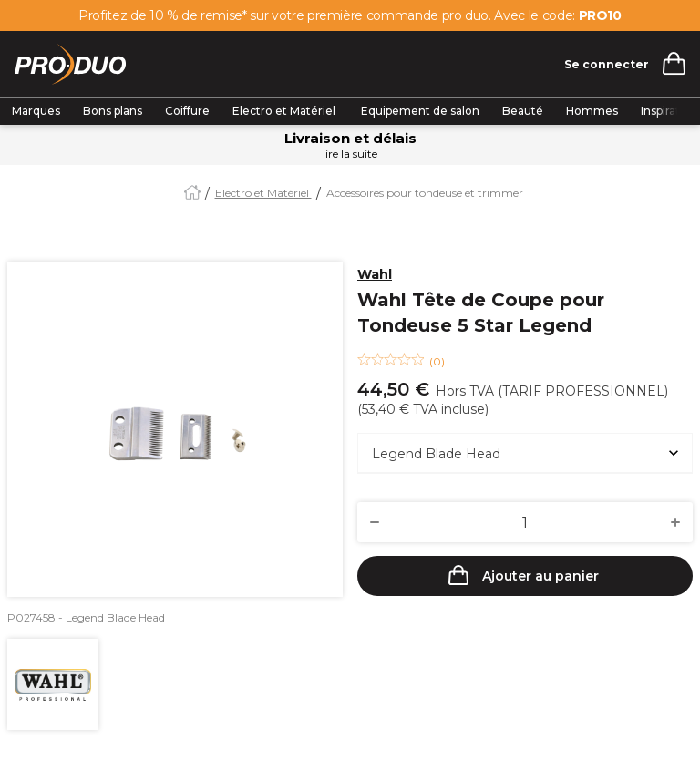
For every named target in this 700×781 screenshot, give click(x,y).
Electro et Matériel (285, 111)
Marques (36, 111)
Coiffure (187, 111)
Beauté (523, 111)
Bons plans (113, 111)
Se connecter (607, 64)
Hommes (592, 111)
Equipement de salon (420, 111)
